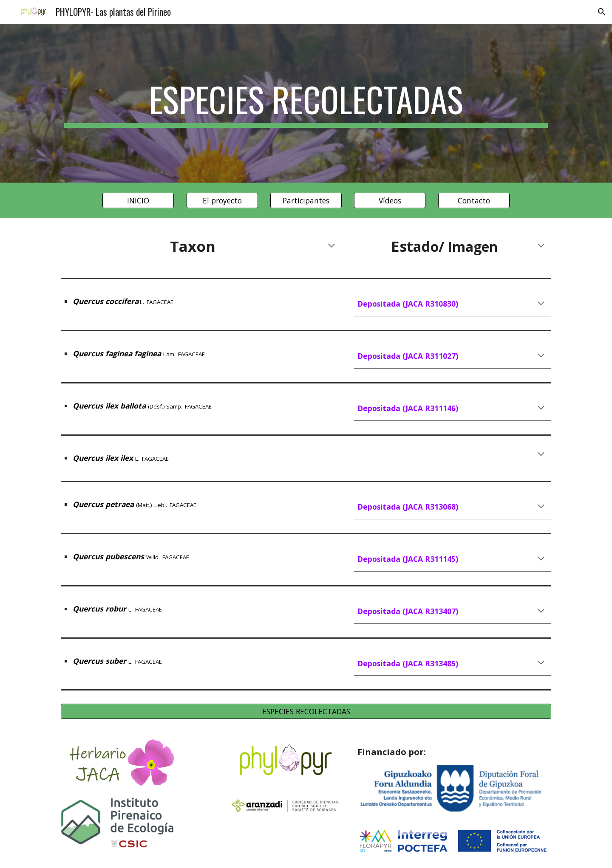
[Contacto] (474, 201)
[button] (602, 12)
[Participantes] (306, 201)
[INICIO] (138, 201)
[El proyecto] (222, 201)
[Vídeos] (390, 201)
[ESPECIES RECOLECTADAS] (306, 712)
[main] (306, 103)
